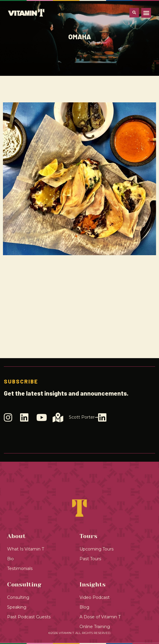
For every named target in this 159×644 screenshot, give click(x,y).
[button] (146, 13)
